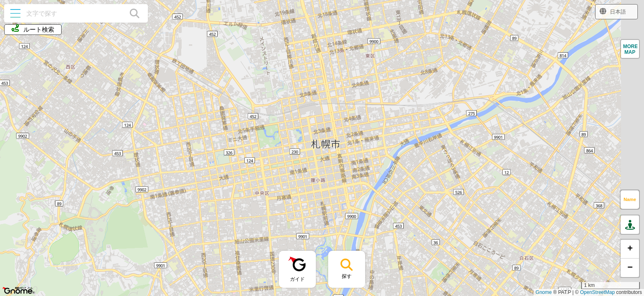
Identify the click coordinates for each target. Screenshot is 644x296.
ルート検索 (33, 29)
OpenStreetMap (597, 292)
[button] (630, 49)
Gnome (544, 292)
